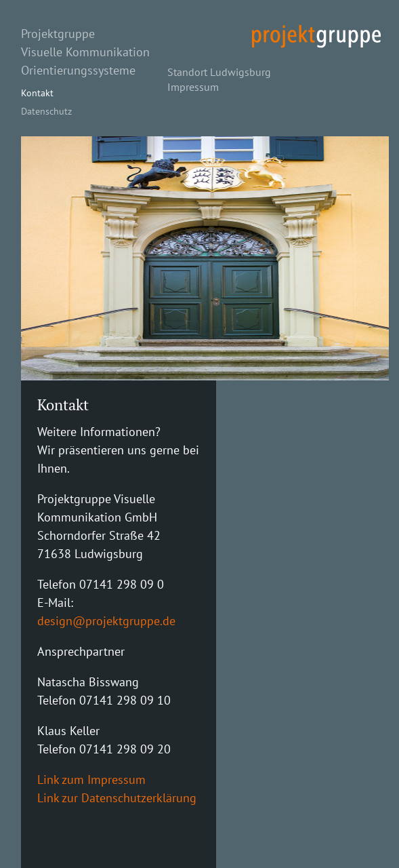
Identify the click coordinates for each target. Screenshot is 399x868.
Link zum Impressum (91, 780)
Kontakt (37, 93)
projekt (316, 36)
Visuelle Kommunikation (85, 52)
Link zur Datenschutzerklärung (117, 798)
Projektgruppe (58, 34)
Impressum (193, 87)
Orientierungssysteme (78, 70)
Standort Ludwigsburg (219, 72)
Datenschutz (46, 111)
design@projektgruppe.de (106, 621)
